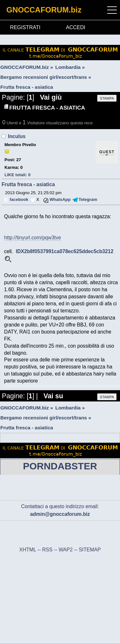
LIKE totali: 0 (17, 175)
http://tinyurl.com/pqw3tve (33, 238)
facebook (19, 199)
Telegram (88, 199)
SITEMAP (90, 550)
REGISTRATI (25, 27)
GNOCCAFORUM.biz (44, 10)
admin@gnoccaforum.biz (60, 514)
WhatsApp (60, 199)
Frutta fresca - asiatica (28, 184)
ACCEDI (76, 27)
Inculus (17, 136)
